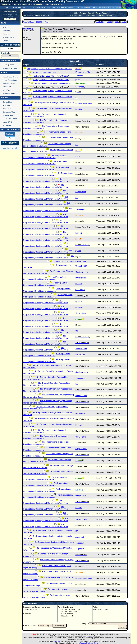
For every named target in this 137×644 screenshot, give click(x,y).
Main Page (7, 27)
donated (57, 641)
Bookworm (80, 413)
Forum (5, 65)
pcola (78, 79)
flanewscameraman (84, 103)
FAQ (94, 15)
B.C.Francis (81, 278)
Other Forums (80, 13)
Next (116, 22)
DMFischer (80, 354)
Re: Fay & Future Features (44, 72)
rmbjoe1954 (81, 261)
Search (5, 41)
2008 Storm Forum (43, 22)
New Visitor (19, 7)
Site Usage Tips (9, 112)
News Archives (8, 37)
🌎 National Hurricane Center (10, 143)
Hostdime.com (87, 636)
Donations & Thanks (10, 68)
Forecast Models (9, 83)
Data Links (7, 109)
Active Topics (101, 13)
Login (5, 7)
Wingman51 (81, 496)
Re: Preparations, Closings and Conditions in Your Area (47, 145)
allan (77, 156)
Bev (77, 331)
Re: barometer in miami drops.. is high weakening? (46, 590)
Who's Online (85, 15)
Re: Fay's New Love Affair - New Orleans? (51, 76)
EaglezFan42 (81, 449)
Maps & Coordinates (10, 77)
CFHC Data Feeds (10, 119)
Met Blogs (6, 34)
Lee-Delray (28, 28)
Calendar (108, 15)
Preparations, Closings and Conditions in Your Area (50, 69)
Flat (123, 22)
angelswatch (81, 192)
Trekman (79, 76)
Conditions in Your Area (64, 261)
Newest (12, 65)
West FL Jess (81, 349)
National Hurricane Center (89, 643)
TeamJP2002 (81, 266)
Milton (70, 7)
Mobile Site (7, 125)
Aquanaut (80, 537)
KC (77, 97)
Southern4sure (82, 272)
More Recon (7, 90)
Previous (99, 22)
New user (73, 15)
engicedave (80, 378)
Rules (100, 15)
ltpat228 (79, 109)
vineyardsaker (81, 313)
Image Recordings (10, 80)
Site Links (6, 105)
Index (108, 22)
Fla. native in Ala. (83, 72)
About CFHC (8, 122)
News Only (7, 31)
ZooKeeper (80, 209)
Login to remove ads (10, 148)
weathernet (80, 290)
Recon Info (7, 87)
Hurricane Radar (9, 93)
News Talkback (29, 22)
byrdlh (78, 251)
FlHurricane (10, 12)
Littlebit (78, 233)
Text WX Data (8, 115)
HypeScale (5, 53)
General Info (7, 102)
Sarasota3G (81, 437)
